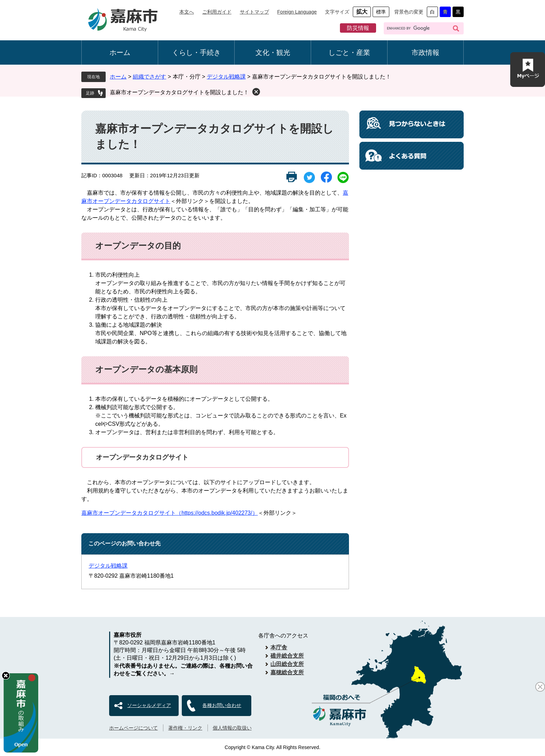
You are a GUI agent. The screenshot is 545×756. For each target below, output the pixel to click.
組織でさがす (149, 77)
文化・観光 (273, 52)
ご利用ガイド (217, 12)
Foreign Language (297, 12)
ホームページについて (133, 728)
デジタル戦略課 (226, 77)
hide (6, 676)
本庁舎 (279, 647)
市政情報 (425, 52)
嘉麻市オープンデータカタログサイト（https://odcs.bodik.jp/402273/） (170, 513)
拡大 (362, 12)
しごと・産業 (349, 52)
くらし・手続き (196, 52)
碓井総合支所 (287, 656)
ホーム (120, 52)
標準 (381, 12)
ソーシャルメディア (149, 705)
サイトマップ (254, 12)
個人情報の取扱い (232, 728)
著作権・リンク (185, 728)
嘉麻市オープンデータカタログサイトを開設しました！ (179, 92)
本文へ (187, 12)
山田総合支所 (287, 664)
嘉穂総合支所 (287, 672)
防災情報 (358, 28)
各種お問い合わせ (222, 705)
